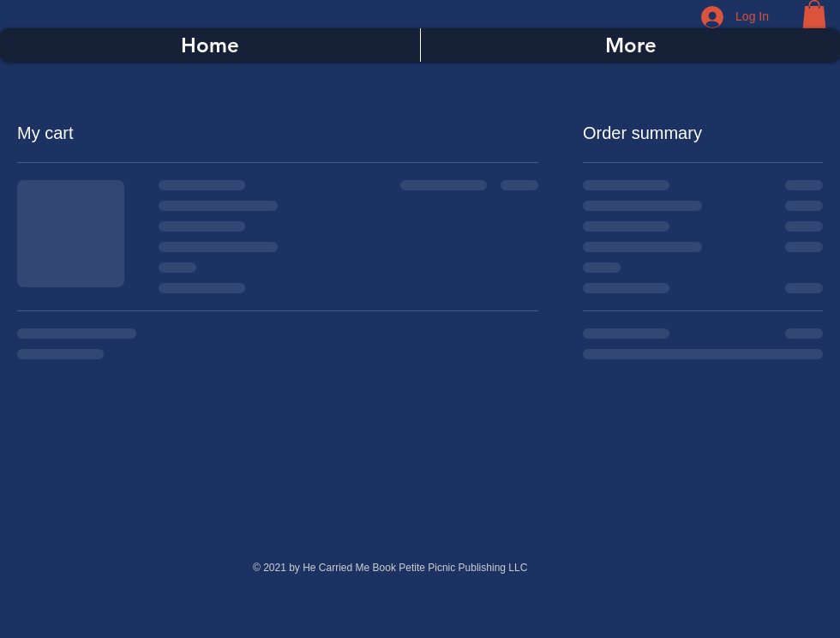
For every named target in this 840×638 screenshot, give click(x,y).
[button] (814, 14)
